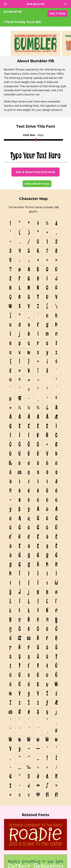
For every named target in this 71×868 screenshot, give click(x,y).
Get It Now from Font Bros (35, 172)
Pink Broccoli (36, 4)
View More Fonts (37, 184)
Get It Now (57, 13)
